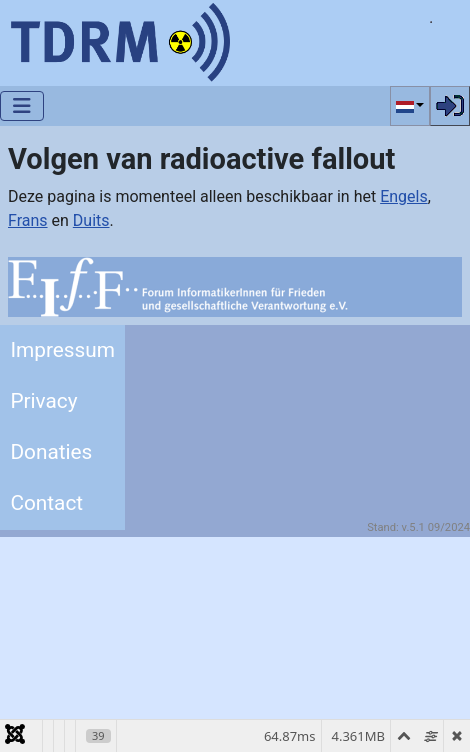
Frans (28, 220)
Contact (46, 503)
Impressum (62, 350)
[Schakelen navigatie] (22, 106)
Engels (404, 196)
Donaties (51, 452)
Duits (91, 220)
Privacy (43, 401)
